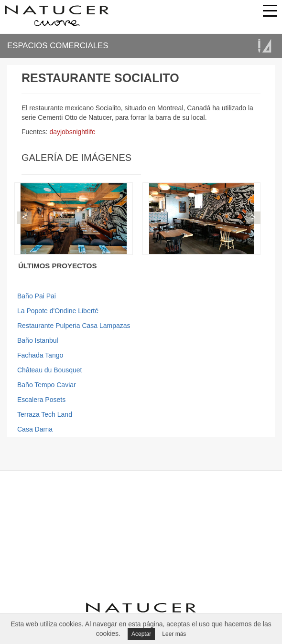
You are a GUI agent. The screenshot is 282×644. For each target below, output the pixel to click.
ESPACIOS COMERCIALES (58, 46)
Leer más (174, 634)
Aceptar (141, 634)
